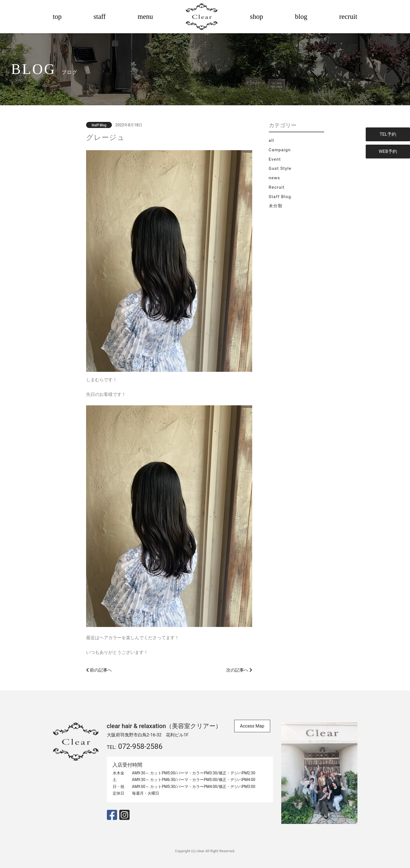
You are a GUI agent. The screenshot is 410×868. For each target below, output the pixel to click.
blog (301, 16)
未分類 (276, 206)
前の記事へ (99, 670)
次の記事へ (239, 670)
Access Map (252, 726)
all (272, 140)
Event (275, 159)
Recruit (277, 187)
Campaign (280, 150)
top (57, 16)
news (274, 178)
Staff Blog (280, 197)
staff (100, 16)
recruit (348, 16)
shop (256, 16)
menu (145, 16)
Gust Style (280, 168)
